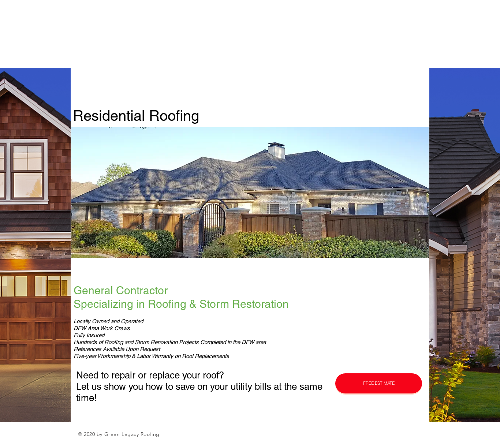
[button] (379, 383)
